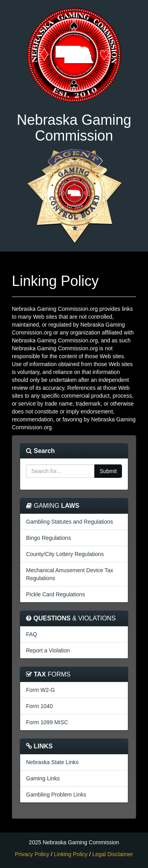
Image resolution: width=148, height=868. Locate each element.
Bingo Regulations (49, 538)
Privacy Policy (32, 854)
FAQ (32, 634)
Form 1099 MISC (47, 722)
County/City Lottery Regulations (65, 554)
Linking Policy (71, 854)
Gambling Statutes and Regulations (69, 522)
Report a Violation (48, 650)
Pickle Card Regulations (55, 594)
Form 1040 (39, 706)
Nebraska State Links (52, 762)
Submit (108, 471)
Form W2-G (40, 690)
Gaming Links (43, 778)
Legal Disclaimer (113, 854)
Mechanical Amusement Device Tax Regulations (70, 574)
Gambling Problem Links (56, 795)
